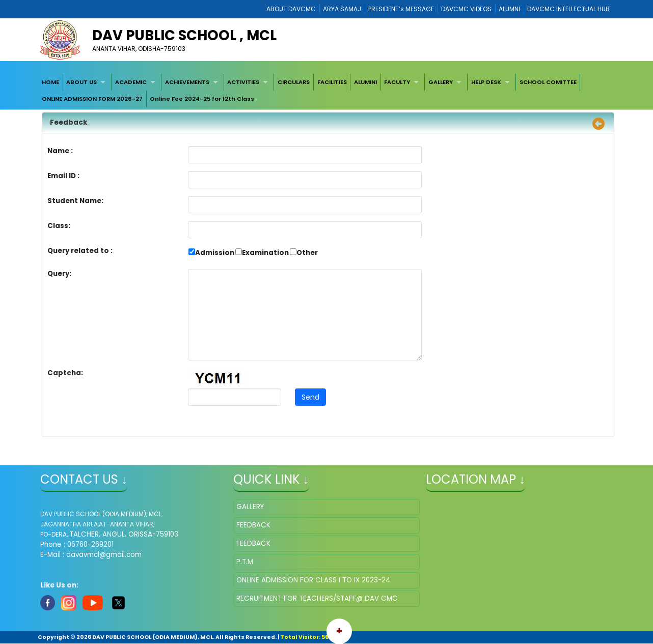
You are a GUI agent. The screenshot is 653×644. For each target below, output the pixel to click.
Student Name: (75, 201)
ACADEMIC (131, 82)
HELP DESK (486, 82)
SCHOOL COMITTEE (548, 82)
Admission (215, 253)
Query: (62, 274)
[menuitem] (50, 82)
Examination (265, 253)
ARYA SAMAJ (342, 9)
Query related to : (80, 251)
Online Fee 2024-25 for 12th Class (202, 99)
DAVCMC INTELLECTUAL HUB (568, 9)
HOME (50, 82)
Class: (59, 226)
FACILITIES (332, 82)
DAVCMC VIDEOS (466, 9)
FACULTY (397, 82)
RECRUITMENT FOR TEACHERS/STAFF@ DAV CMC (317, 598)
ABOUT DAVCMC (291, 9)
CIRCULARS (294, 82)
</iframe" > (519, 550)
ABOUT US (81, 82)
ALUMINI (365, 82)
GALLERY (441, 82)
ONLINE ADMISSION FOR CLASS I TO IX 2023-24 (313, 580)
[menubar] (326, 90)
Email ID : (92, 176)
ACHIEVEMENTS (187, 82)
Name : (63, 151)
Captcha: (65, 373)
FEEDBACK (253, 525)
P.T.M (245, 562)
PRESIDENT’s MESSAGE (401, 9)
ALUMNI (509, 9)
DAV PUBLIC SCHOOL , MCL (184, 35)
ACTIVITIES (243, 82)
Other (307, 253)
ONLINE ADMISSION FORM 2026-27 (92, 99)
